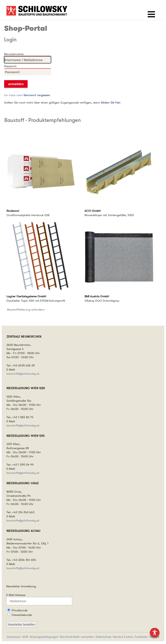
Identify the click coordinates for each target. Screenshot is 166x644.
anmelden (88, 637)
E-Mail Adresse (16, 595)
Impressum (14, 637)
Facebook (141, 637)
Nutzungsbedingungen (44, 637)
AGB (25, 637)
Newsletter (13, 586)
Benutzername (14, 54)
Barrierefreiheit (70, 637)
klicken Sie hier (111, 102)
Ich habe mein (27, 95)
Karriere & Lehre (123, 637)
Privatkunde (20, 610)
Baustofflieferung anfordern (26, 309)
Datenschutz (104, 637)
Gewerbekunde (22, 615)
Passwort (10, 66)
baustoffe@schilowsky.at (23, 374)
